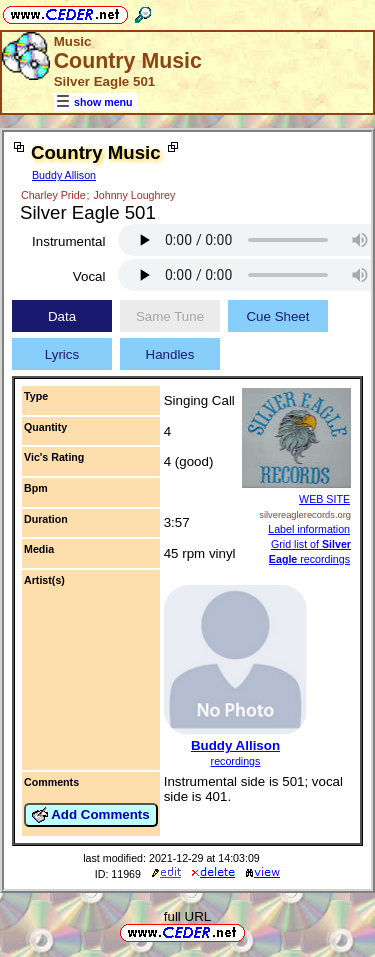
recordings (236, 761)
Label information (309, 529)
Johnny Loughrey (134, 195)
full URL (187, 916)
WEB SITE (324, 499)
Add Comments (91, 815)
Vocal (89, 276)
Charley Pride (53, 195)
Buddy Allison (64, 175)
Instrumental (68, 241)
